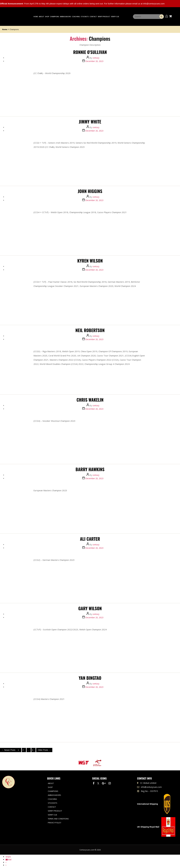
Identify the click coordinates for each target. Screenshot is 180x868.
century (96, 58)
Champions (55, 17)
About (41, 17)
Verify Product (104, 17)
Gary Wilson (90, 608)
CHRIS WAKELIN (90, 400)
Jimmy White (90, 122)
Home (36, 17)
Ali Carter (90, 539)
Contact (93, 17)
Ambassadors (65, 17)
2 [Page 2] (23, 750)
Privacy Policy (54, 823)
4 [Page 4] (33, 750)
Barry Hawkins (90, 469)
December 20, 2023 (94, 61)
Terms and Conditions (58, 819)
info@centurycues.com (151, 787)
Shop (47, 17)
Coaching (76, 17)
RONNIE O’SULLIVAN (90, 52)
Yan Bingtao (90, 678)
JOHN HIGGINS (90, 191)
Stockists (85, 17)
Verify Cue (115, 17)
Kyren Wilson (90, 261)
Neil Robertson (90, 330)
